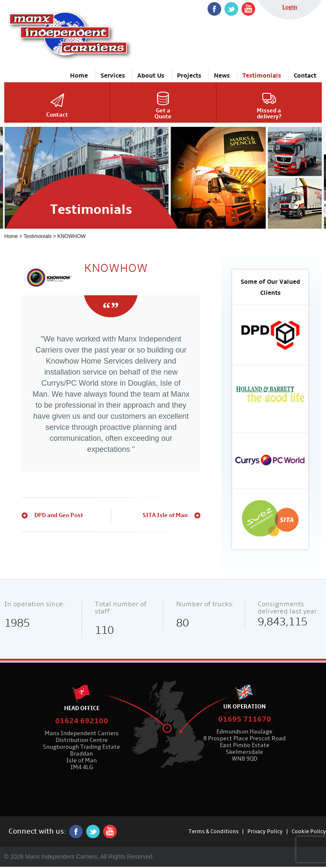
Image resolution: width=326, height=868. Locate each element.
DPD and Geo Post (59, 515)
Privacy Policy (265, 832)
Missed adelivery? (269, 113)
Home (11, 236)
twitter (231, 9)
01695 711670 (245, 719)
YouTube (248, 9)
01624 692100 (82, 721)
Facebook (214, 9)
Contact (57, 115)
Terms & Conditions (214, 832)
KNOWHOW (72, 236)
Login (290, 7)
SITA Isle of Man (165, 515)
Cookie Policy (309, 832)
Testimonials (37, 236)
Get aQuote (163, 113)
